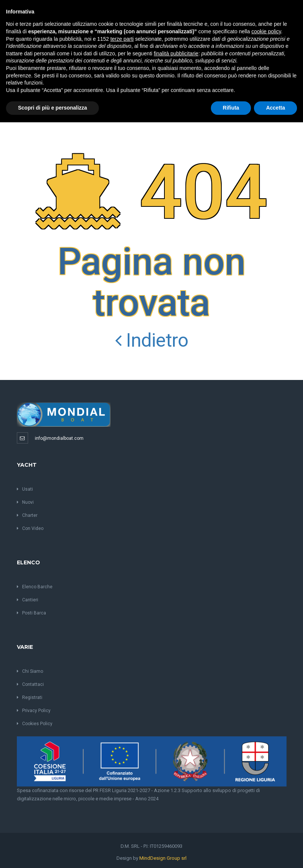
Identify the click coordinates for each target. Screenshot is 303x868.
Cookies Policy (35, 724)
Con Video (30, 528)
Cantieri (28, 600)
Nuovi (25, 502)
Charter (27, 515)
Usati (25, 489)
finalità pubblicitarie (176, 53)
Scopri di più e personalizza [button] (52, 108)
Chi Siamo (30, 671)
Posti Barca (31, 613)
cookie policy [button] (266, 31)
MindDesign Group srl (163, 858)
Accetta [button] (275, 108)
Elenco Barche (35, 587)
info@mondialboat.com (59, 438)
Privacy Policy (34, 711)
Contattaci (30, 684)
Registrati (30, 697)
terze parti (122, 39)
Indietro (152, 340)
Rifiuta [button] (231, 108)
